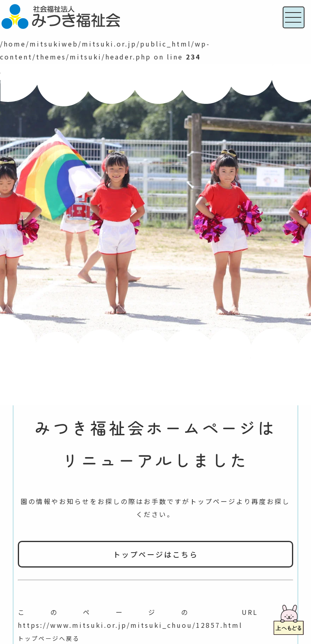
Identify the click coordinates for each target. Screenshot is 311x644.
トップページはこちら (155, 554)
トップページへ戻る (52, 638)
